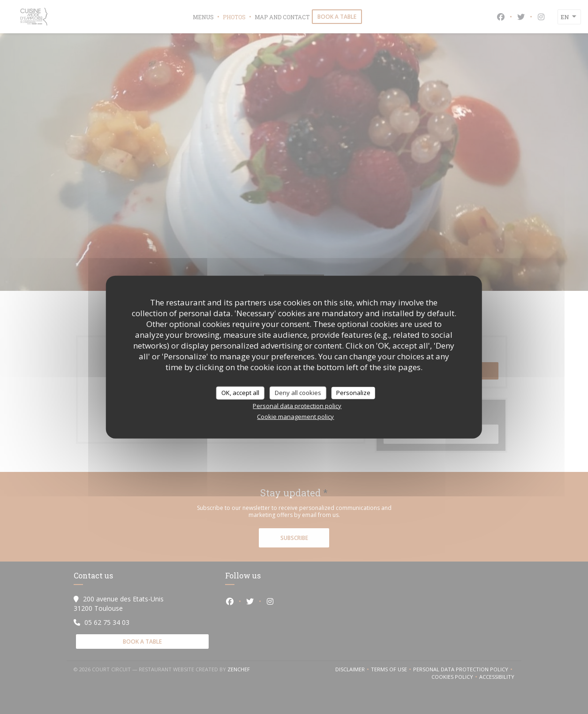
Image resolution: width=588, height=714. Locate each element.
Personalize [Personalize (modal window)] (353, 393)
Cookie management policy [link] (295, 416)
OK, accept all (240, 393)
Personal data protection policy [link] (297, 405)
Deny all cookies (298, 393)
